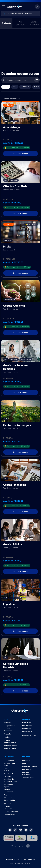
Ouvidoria (7, 803)
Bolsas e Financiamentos (10, 741)
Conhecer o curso (20, 154)
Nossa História (9, 800)
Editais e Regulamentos (9, 791)
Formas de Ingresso (11, 745)
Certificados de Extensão (9, 764)
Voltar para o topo (21, 846)
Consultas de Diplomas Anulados (11, 780)
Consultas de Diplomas (9, 775)
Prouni (6, 751)
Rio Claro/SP (27, 732)
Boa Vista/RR (27, 726)
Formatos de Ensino (11, 748)
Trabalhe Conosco (29, 778)
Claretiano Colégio (29, 766)
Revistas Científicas (8, 807)
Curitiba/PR (27, 729)
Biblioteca (26, 760)
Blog (24, 763)
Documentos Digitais (8, 785)
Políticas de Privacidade (20, 863)
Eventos (7, 737)
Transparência (9, 815)
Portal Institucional (11, 760)
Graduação (6, 23)
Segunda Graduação (35, 23)
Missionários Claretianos (8, 796)
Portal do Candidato (26, 774)
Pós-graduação (20, 23)
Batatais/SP (27, 722)
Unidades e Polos (29, 736)
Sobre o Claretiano (11, 812)
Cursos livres (8, 734)
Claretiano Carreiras (7, 770)
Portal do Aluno (28, 769)
